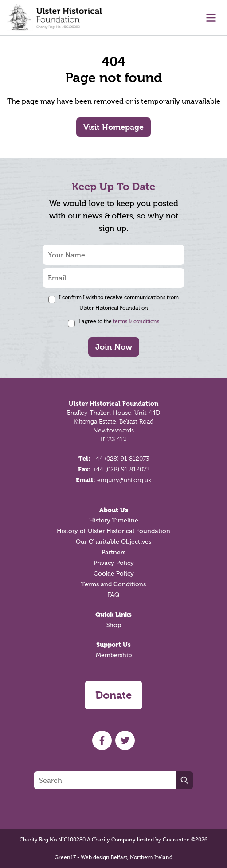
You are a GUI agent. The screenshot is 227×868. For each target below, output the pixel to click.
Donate (113, 695)
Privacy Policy (114, 563)
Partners (113, 552)
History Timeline (114, 520)
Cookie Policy (114, 574)
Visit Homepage (113, 127)
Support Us (113, 645)
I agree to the (119, 321)
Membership (114, 655)
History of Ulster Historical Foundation (113, 531)
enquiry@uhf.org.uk (124, 480)
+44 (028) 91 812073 (121, 459)
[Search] (105, 780)
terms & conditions (136, 321)
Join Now (114, 347)
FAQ (113, 595)
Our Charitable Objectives (113, 542)
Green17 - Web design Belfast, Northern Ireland (113, 857)
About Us (114, 510)
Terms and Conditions (113, 584)
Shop (114, 625)
